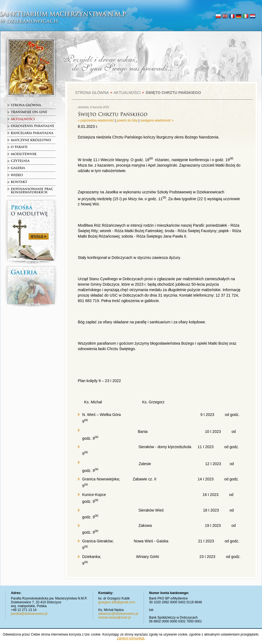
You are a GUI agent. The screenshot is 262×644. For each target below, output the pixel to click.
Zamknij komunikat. (131, 638)
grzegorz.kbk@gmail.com (117, 602)
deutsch (239, 16)
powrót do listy (127, 120)
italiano (245, 16)
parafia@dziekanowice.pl (29, 614)
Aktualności (127, 93)
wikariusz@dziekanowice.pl (118, 614)
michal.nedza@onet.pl (114, 618)
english (225, 16)
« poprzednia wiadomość (96, 120)
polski (218, 16)
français (232, 16)
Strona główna (92, 93)
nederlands (252, 16)
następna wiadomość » (157, 120)
